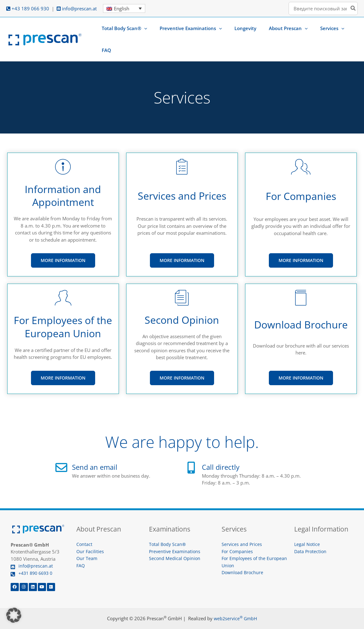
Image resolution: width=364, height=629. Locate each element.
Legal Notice (307, 527)
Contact (85, 527)
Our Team (87, 541)
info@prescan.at (77, 8)
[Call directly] (191, 450)
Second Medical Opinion (175, 541)
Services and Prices (242, 527)
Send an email (99, 449)
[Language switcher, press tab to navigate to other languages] (124, 8)
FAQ (81, 548)
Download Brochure (243, 555)
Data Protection (311, 534)
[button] (157, 30)
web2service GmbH (235, 601)
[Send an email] (61, 450)
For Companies (238, 534)
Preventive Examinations (176, 534)
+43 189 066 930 (28, 8)
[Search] (353, 9)
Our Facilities (90, 534)
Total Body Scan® (168, 527)
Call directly (224, 449)
